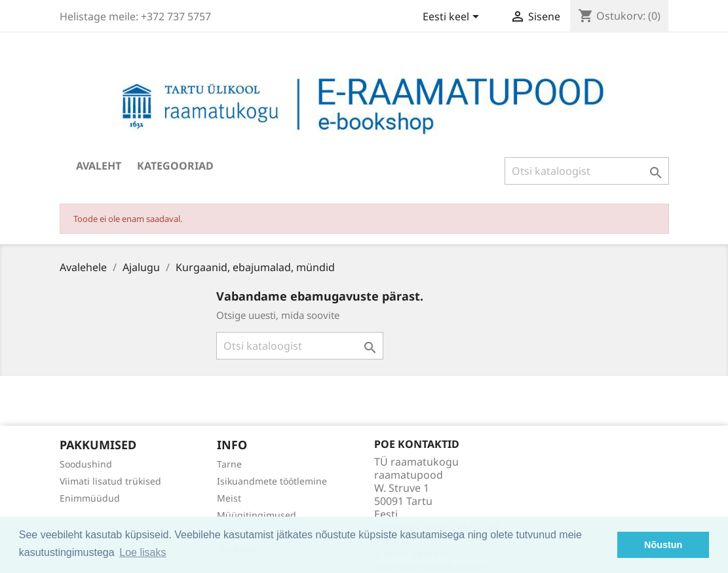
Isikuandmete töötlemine (272, 481)
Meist (229, 498)
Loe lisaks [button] (143, 552)
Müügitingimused (257, 515)
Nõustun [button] (663, 545)
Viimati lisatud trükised (110, 481)
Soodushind (86, 464)
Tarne (229, 464)
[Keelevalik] (453, 18)
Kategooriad (175, 166)
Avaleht (99, 166)
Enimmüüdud (90, 498)
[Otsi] (587, 171)
